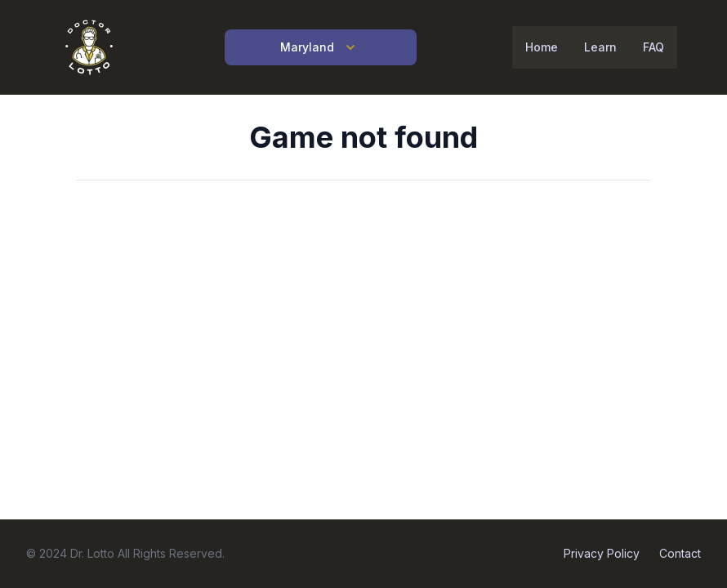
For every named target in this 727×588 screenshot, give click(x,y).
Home (542, 47)
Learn (600, 47)
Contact (680, 553)
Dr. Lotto (92, 553)
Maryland (320, 47)
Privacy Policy (602, 553)
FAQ (653, 47)
